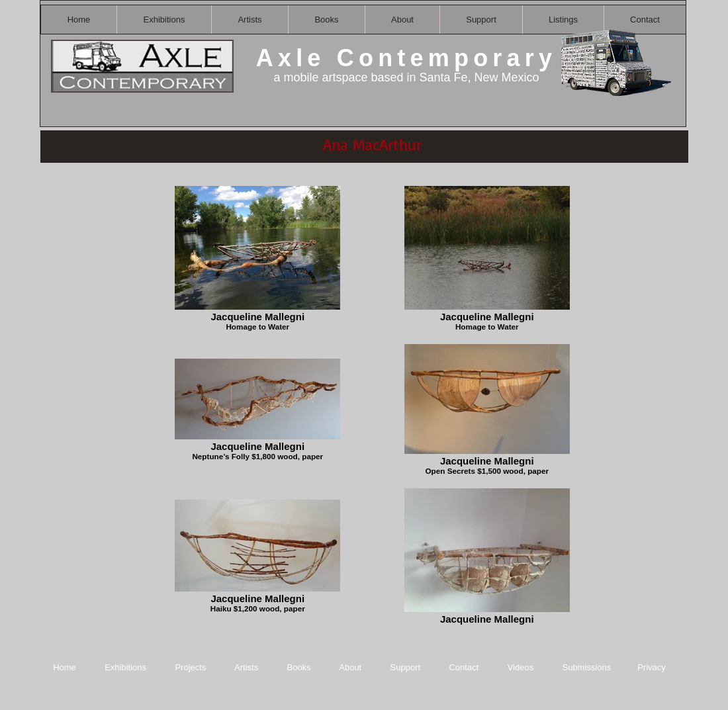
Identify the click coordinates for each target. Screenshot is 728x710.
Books (298, 667)
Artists (246, 667)
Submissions (586, 667)
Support (406, 667)
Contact (465, 667)
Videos (521, 667)
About (351, 667)
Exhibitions (125, 667)
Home (65, 667)
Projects (190, 667)
